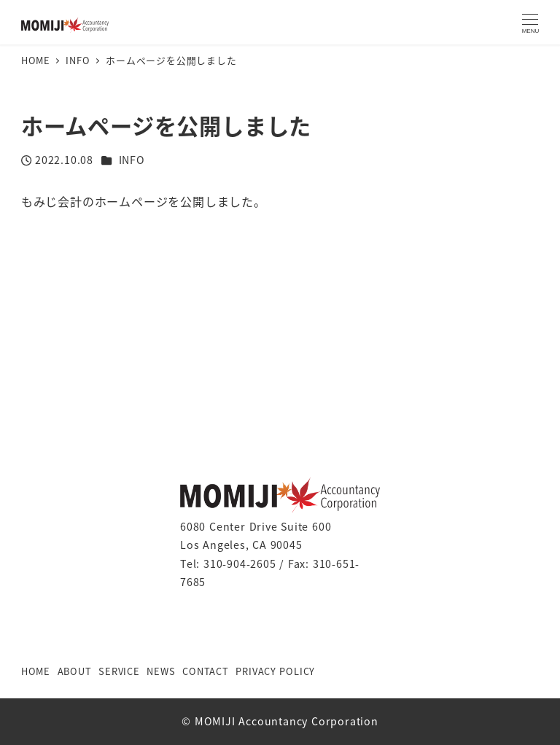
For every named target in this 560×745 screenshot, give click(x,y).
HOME (36, 671)
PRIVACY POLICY (275, 671)
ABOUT (75, 671)
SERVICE (119, 671)
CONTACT (206, 671)
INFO (132, 160)
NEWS (161, 671)
